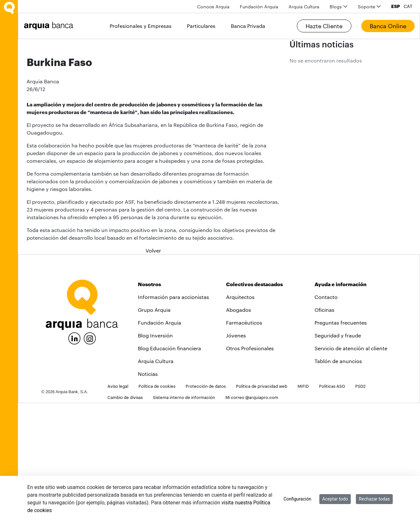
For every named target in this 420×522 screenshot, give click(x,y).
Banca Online (388, 26)
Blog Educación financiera (169, 467)
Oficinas (324, 429)
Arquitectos (240, 416)
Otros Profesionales (250, 467)
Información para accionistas (173, 416)
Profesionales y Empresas (141, 26)
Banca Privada (248, 26)
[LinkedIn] (74, 456)
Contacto (326, 416)
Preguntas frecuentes (341, 441)
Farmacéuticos (244, 441)
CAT (408, 6)
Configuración (297, 499)
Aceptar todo (335, 499)
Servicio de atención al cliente (351, 467)
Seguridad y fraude (338, 454)
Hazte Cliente (324, 26)
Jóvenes (236, 454)
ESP (395, 6)
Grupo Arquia (154, 429)
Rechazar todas (374, 499)
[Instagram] (90, 457)
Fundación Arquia (160, 441)
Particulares (201, 26)
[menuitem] (213, 7)
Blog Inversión (155, 454)
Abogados (239, 429)
